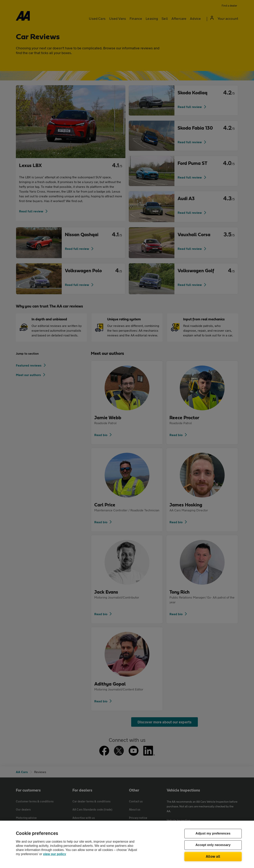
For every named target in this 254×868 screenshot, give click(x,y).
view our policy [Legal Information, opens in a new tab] (55, 854)
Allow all (213, 856)
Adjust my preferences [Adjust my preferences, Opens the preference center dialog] (213, 834)
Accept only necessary (213, 845)
